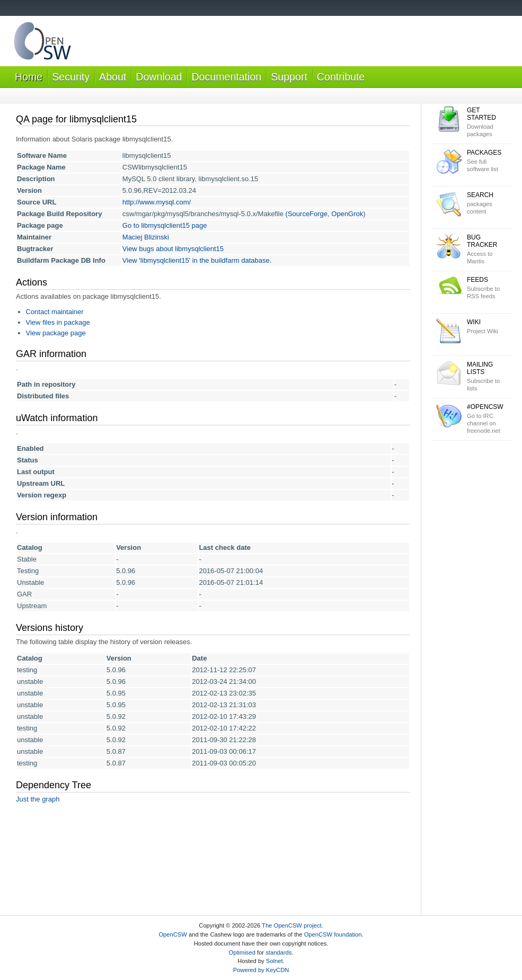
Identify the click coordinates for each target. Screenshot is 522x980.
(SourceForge (307, 214)
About (113, 77)
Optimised (242, 952)
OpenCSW (172, 934)
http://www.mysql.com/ (157, 202)
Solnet (275, 961)
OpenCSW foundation (333, 934)
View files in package (58, 322)
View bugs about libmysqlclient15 (173, 249)
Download (159, 77)
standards (278, 952)
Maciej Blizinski (146, 237)
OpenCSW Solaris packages (42, 43)
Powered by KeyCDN (261, 970)
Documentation (226, 77)
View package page (56, 333)
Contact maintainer (55, 312)
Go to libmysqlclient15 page (165, 225)
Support (289, 77)
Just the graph (38, 799)
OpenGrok (347, 214)
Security (71, 77)
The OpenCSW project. (293, 925)
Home (29, 77)
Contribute (341, 77)
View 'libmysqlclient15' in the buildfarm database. (197, 260)
